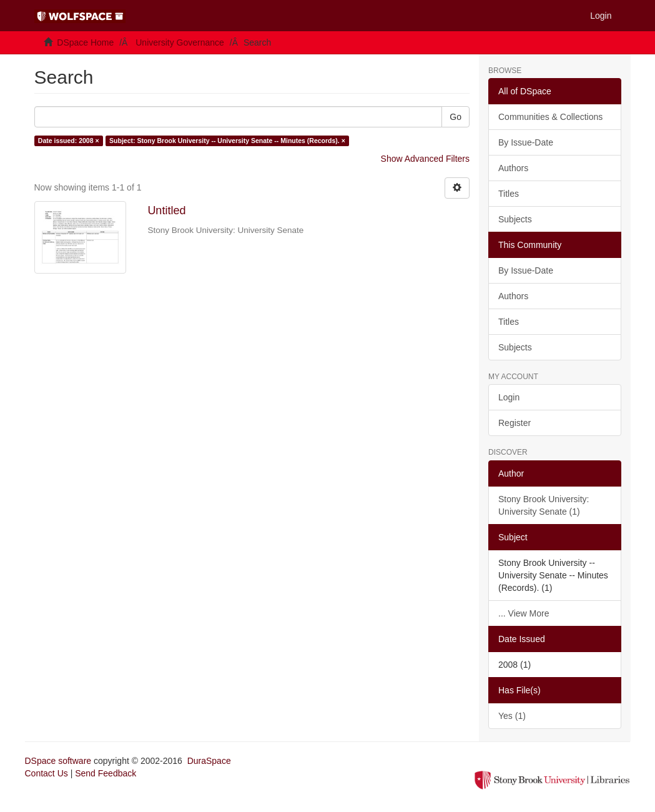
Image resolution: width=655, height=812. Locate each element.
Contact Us (47, 773)
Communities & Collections (550, 117)
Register (515, 423)
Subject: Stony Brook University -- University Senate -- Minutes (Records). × (227, 141)
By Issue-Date (526, 142)
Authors (513, 168)
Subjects (515, 219)
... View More (524, 613)
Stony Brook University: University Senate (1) (544, 505)
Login (509, 397)
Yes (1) (512, 716)
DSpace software (58, 761)
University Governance (180, 42)
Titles (509, 194)
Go (456, 117)
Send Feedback (106, 773)
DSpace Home (85, 42)
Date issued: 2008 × (69, 141)
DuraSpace (209, 761)
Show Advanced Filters (425, 159)
